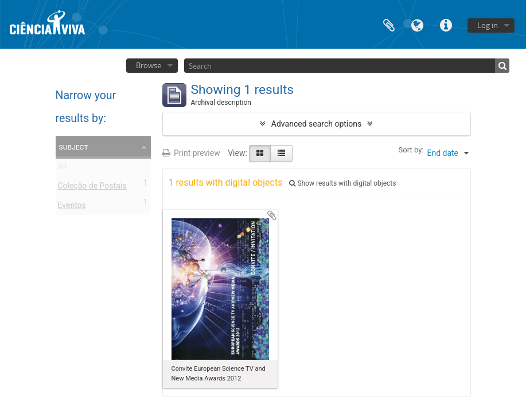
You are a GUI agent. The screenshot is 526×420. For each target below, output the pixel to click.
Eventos (72, 207)
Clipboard (389, 24)
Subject (74, 147)
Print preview (191, 153)
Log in (488, 25)
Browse (149, 65)
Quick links (446, 24)
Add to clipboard (272, 215)
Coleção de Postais (92, 188)
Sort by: (411, 150)
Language (418, 24)
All (63, 168)
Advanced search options (316, 124)
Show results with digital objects (342, 183)
